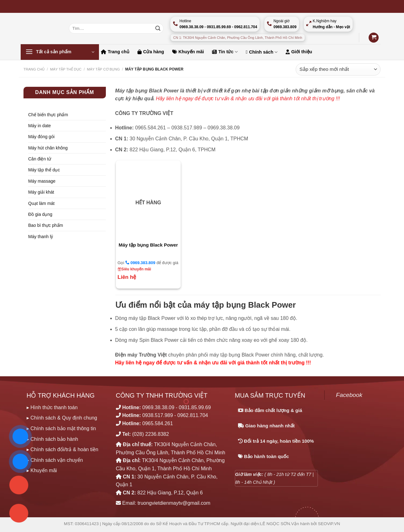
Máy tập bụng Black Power (148, 245)
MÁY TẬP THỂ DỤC (66, 69)
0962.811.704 (193, 415)
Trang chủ (115, 52)
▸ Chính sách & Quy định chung (62, 418)
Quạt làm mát (41, 203)
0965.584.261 (158, 423)
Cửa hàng (151, 52)
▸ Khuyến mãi (42, 470)
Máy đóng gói (41, 137)
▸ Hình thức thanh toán (52, 407)
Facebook (349, 395)
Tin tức (225, 52)
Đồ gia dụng (40, 214)
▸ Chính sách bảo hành (52, 439)
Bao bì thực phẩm (46, 225)
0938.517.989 (158, 415)
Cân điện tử (40, 159)
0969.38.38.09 (158, 407)
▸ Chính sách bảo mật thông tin (61, 428)
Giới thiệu (299, 52)
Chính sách (262, 52)
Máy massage (42, 181)
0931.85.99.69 (195, 407)
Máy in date (39, 126)
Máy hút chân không (48, 148)
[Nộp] (158, 29)
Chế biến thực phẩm (48, 115)
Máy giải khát (41, 192)
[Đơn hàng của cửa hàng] (338, 69)
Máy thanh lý (41, 237)
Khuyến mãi (188, 52)
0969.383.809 (140, 263)
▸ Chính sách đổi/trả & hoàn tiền (62, 449)
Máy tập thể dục (44, 170)
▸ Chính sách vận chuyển (55, 460)
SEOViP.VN (329, 524)
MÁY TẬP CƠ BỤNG (103, 69)
